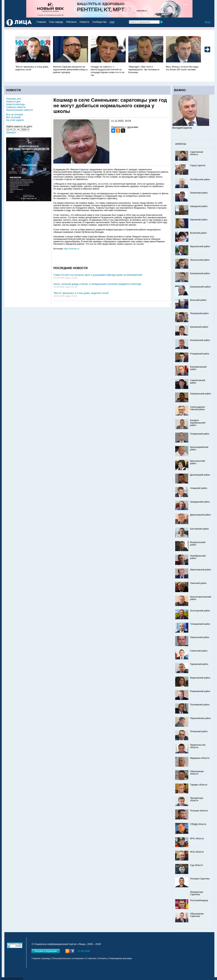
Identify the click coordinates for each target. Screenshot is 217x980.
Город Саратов (198, 165)
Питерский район (199, 731)
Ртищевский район (200, 354)
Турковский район (199, 664)
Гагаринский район (200, 434)
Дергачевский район (200, 515)
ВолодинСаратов (182, 128)
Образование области (197, 773)
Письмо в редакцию (46, 951)
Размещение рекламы (121, 958)
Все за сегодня (15, 114)
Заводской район (199, 206)
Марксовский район (200, 678)
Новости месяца (15, 104)
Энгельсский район (200, 260)
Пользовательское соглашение (68, 958)
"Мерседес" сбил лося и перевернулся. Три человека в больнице (144, 70)
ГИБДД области (198, 824)
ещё (112, 22)
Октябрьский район (200, 179)
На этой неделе (15, 120)
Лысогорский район (200, 611)
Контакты (103, 958)
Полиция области (199, 811)
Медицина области (200, 758)
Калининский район (200, 340)
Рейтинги (71, 22)
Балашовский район (200, 287)
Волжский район (198, 233)
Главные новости (16, 107)
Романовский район (200, 691)
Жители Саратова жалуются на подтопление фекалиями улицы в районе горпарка (70, 70)
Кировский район (199, 220)
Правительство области (198, 746)
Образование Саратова (197, 915)
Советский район (199, 651)
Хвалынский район (200, 637)
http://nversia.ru (72, 249)
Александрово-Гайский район (198, 408)
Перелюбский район (200, 718)
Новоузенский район (201, 394)
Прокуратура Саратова (197, 893)
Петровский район (199, 313)
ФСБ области (197, 852)
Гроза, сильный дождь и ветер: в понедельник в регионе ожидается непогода (97, 284)
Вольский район (198, 300)
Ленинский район (199, 193)
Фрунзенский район (200, 246)
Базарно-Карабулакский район (198, 423)
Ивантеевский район (201, 570)
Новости (84, 22)
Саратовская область (197, 153)
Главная (41, 22)
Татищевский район (200, 624)
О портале (91, 958)
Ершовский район (199, 327)
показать (11, 133)
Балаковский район (200, 273)
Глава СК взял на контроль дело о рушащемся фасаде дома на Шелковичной (98, 275)
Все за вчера (13, 117)
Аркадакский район (200, 502)
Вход (207, 22)
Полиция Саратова (200, 879)
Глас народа (56, 22)
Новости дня (13, 101)
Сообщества (99, 22)
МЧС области (197, 839)
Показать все (14, 99)
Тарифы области (199, 785)
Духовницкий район (200, 475)
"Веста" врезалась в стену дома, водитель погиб (81, 293)
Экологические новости (19, 110)
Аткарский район (199, 488)
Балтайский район (199, 529)
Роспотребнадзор (199, 900)
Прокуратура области (197, 799)
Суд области (196, 865)
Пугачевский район (200, 705)
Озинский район (198, 583)
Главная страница (41, 958)
